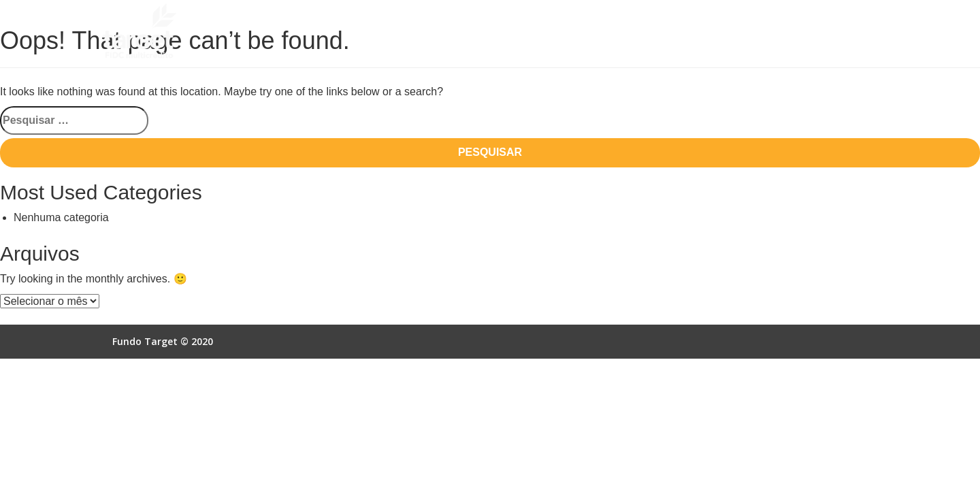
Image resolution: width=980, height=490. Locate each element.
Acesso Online (778, 32)
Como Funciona (456, 32)
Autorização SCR (685, 32)
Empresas (603, 32)
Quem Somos (372, 32)
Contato (850, 32)
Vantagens (536, 32)
